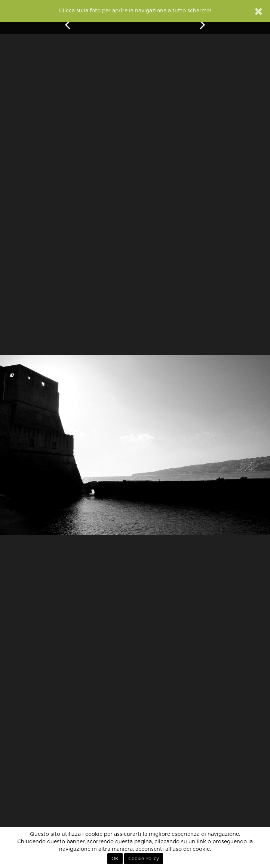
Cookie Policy (144, 859)
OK (115, 859)
